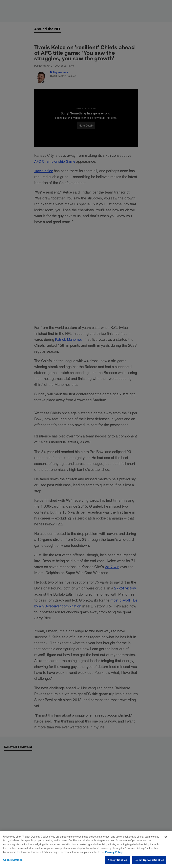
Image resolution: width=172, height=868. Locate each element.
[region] (86, 849)
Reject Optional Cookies (149, 860)
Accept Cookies (117, 860)
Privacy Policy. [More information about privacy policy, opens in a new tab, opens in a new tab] (114, 852)
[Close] (166, 837)
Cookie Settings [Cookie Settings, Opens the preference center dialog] (13, 860)
